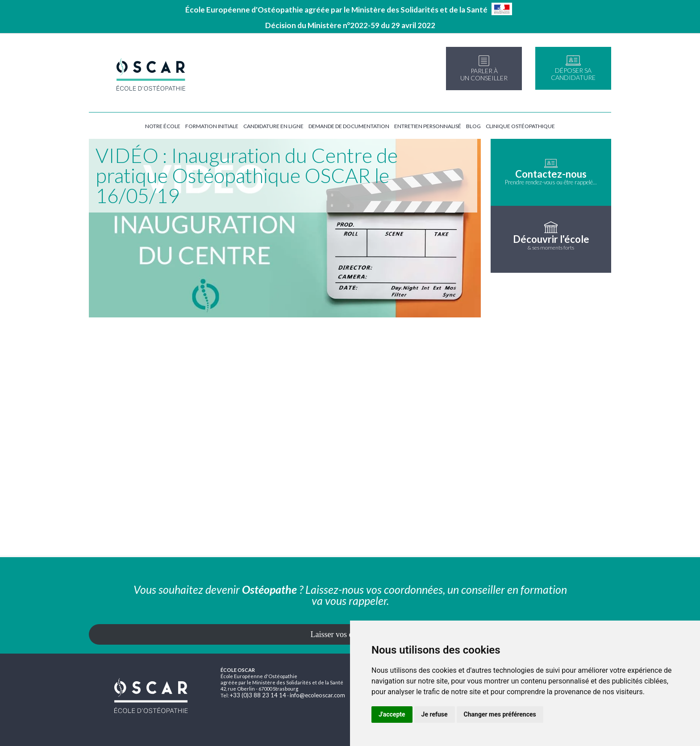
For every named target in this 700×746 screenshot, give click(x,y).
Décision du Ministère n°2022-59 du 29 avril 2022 (350, 25)
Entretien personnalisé (428, 126)
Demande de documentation (349, 126)
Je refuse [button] (435, 714)
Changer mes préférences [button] (500, 714)
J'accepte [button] (392, 714)
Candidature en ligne (273, 126)
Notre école (163, 126)
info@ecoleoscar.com (317, 695)
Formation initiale (212, 126)
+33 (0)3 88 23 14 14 (258, 695)
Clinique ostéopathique (520, 126)
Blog (473, 126)
